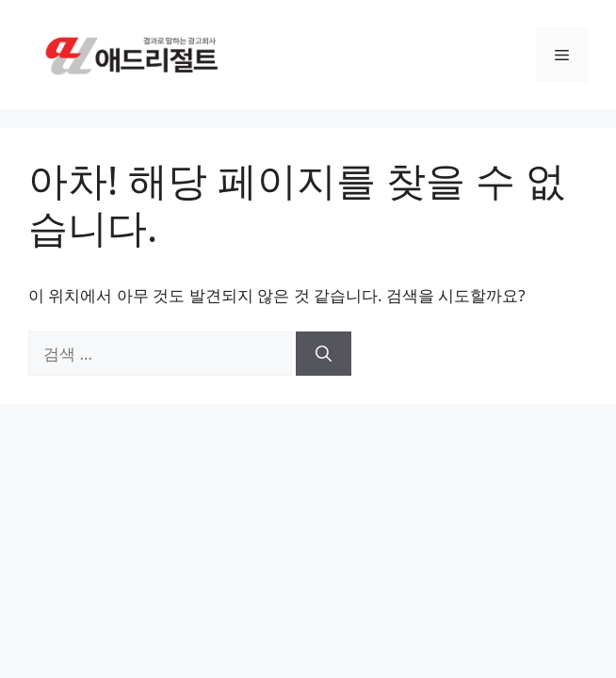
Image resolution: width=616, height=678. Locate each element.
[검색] (324, 354)
